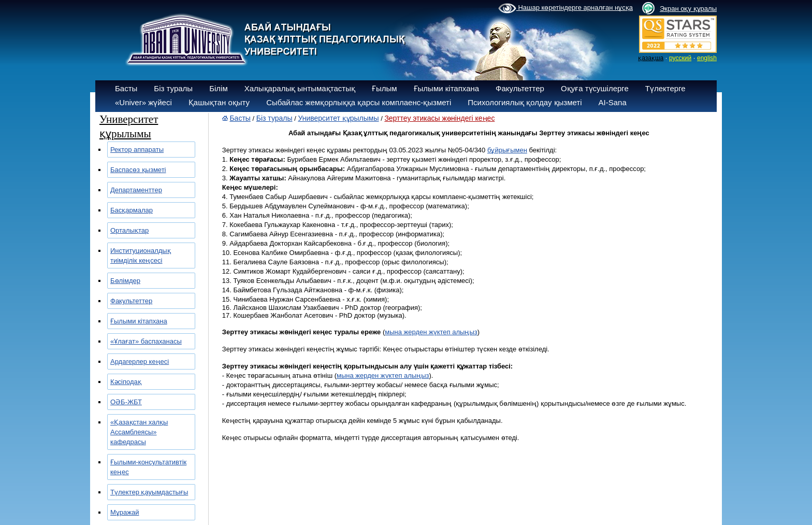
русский (680, 58)
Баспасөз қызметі (138, 170)
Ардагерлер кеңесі (140, 361)
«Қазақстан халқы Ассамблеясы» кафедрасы (139, 432)
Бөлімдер (125, 281)
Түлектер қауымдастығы (149, 492)
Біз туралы (173, 88)
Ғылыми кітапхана (447, 88)
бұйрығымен (507, 150)
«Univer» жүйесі (143, 102)
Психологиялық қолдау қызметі (525, 102)
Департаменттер (136, 190)
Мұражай (125, 512)
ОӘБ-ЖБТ (126, 402)
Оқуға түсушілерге (595, 88)
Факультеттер (520, 88)
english (707, 58)
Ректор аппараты (137, 150)
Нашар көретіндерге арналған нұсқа (565, 8)
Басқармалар (132, 210)
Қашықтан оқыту (219, 102)
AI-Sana (613, 102)
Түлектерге (665, 88)
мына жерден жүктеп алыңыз (431, 332)
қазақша (651, 58)
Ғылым (385, 88)
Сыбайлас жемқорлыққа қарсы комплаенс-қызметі (359, 102)
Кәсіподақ (126, 382)
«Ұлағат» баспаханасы (146, 341)
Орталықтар (129, 230)
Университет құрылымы (338, 118)
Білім (219, 88)
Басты (126, 88)
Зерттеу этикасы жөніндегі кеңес (439, 118)
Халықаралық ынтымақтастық (300, 88)
